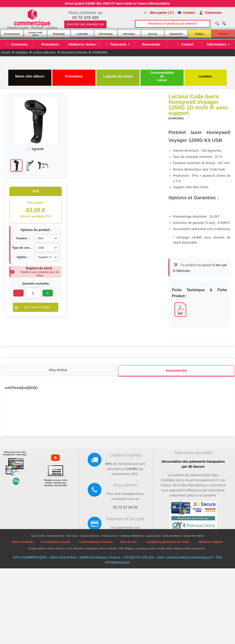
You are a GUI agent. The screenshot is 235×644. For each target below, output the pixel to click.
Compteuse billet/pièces (131, 514)
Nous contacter (23, 520)
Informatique (106, 34)
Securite (153, 34)
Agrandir (199, 149)
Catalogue (22, 52)
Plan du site (129, 520)
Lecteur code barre (35, 34)
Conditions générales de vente (167, 520)
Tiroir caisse (72, 514)
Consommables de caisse (162, 76)
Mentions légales (211, 520)
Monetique (129, 34)
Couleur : (186, 239)
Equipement (176, 34)
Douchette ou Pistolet (74, 52)
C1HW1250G (100, 52)
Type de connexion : (186, 248)
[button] (199, 308)
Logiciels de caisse (118, 74)
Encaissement (12, 34)
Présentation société (55, 520)
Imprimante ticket (55, 514)
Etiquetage (59, 34)
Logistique (82, 34)
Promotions (74, 74)
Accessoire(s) (176, 349)
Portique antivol (109, 514)
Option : (186, 258)
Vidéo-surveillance (172, 514)
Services (223, 34)
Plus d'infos (58, 348)
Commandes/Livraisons (96, 520)
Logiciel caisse (153, 514)
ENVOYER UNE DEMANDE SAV (85, 24)
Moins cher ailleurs (30, 74)
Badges (200, 34)
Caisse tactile (38, 514)
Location (206, 74)
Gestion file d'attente (194, 514)
